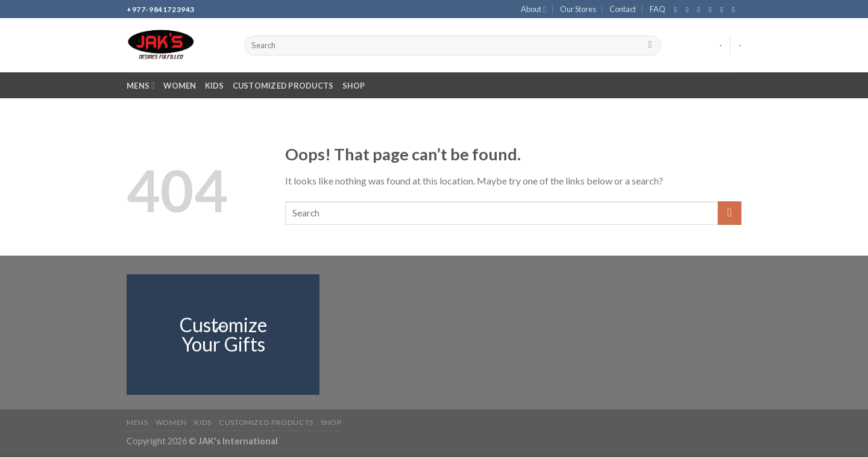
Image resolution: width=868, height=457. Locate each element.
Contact (623, 9)
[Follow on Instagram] (690, 10)
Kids (215, 86)
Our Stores (578, 9)
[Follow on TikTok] (701, 10)
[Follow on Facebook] (678, 10)
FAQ (658, 9)
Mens (141, 85)
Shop (354, 86)
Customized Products (283, 86)
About (534, 9)
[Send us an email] (712, 10)
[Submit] (650, 46)
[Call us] (724, 10)
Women (180, 86)
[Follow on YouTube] (735, 10)
